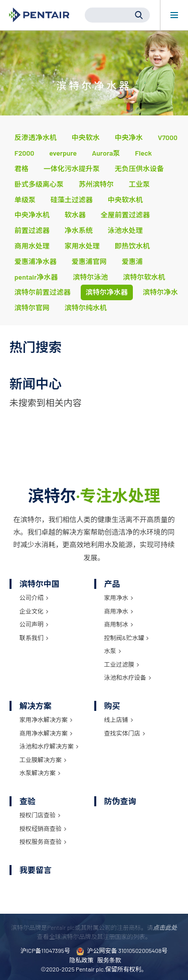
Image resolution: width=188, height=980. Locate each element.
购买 (112, 706)
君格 (22, 168)
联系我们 (34, 638)
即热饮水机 (132, 246)
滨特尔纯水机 (86, 308)
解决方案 (36, 706)
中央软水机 (125, 200)
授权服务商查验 (43, 841)
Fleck (143, 153)
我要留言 (36, 870)
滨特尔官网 (32, 308)
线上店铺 (119, 719)
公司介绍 (34, 597)
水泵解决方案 (40, 773)
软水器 (75, 215)
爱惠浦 (132, 261)
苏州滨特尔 (96, 184)
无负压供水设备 (139, 168)
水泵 (113, 651)
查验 (28, 801)
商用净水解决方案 (46, 733)
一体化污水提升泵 (72, 168)
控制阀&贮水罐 (127, 638)
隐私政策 (81, 960)
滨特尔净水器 (107, 292)
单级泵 (25, 200)
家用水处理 (82, 246)
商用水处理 (32, 246)
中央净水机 (32, 215)
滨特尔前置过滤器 (43, 292)
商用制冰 (119, 624)
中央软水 (86, 137)
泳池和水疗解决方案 (49, 746)
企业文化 (34, 611)
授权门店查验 (40, 815)
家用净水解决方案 (46, 719)
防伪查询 (120, 801)
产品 (112, 584)
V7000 (168, 137)
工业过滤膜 (122, 664)
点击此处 (165, 927)
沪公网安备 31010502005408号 (122, 951)
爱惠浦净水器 (36, 261)
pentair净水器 (36, 277)
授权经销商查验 (43, 828)
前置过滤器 (32, 230)
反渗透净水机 (36, 137)
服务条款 (109, 960)
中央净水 (129, 137)
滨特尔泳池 (90, 277)
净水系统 (79, 230)
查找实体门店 (125, 733)
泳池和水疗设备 (128, 677)
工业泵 (139, 184)
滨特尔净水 (160, 292)
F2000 (24, 153)
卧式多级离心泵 (39, 184)
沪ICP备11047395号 (45, 950)
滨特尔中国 (40, 584)
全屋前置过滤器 (125, 215)
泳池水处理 (125, 230)
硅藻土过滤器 (72, 200)
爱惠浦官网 (89, 261)
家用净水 (119, 597)
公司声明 (34, 624)
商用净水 (119, 611)
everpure (63, 153)
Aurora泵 (106, 153)
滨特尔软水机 (144, 277)
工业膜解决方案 (43, 760)
